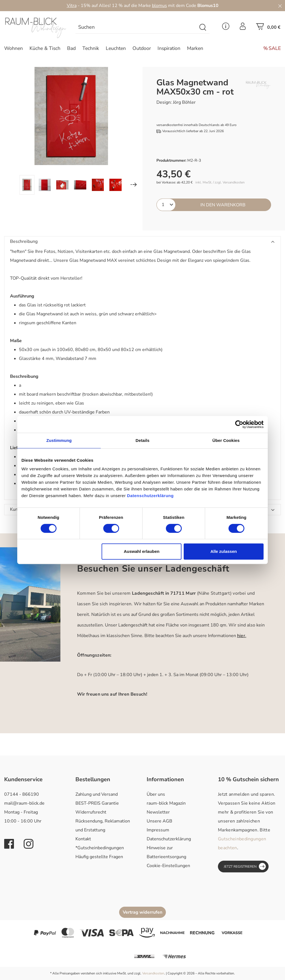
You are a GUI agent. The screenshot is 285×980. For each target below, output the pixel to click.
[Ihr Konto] (243, 28)
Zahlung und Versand (97, 794)
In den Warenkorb (223, 205)
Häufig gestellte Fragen (99, 857)
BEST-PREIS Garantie (97, 803)
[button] (142, 242)
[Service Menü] (226, 28)
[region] (71, 131)
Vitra (72, 6)
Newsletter (158, 812)
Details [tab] (142, 440)
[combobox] (136, 27)
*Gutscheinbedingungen (100, 848)
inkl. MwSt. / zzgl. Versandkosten (220, 182)
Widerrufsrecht (91, 812)
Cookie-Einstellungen (168, 866)
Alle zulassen (224, 551)
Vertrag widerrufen (142, 912)
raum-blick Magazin (166, 803)
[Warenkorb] (268, 28)
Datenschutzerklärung (169, 839)
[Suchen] (203, 27)
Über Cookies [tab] (226, 440)
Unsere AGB (159, 821)
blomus (159, 6)
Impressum (158, 830)
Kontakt (83, 839)
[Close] (280, 6)
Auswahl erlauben (142, 551)
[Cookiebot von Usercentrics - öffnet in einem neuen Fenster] (239, 424)
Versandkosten (153, 973)
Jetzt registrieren (245, 866)
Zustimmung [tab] (59, 440)
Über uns (156, 794)
